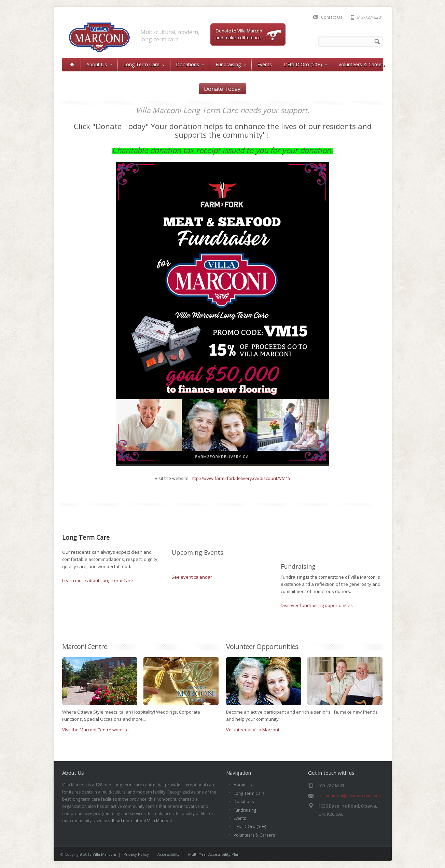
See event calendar (192, 577)
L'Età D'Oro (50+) (305, 64)
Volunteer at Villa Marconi (253, 730)
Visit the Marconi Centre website (95, 730)
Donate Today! (223, 89)
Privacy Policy (136, 854)
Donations (190, 64)
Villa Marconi (104, 854)
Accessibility (169, 854)
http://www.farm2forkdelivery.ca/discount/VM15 (240, 478)
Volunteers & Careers (362, 64)
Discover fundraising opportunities (317, 605)
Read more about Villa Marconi (142, 821)
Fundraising (231, 64)
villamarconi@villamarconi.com (350, 796)
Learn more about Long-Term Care (98, 580)
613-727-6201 (370, 17)
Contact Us (332, 17)
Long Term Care (144, 64)
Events (265, 64)
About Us (99, 64)
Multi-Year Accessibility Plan (214, 854)
